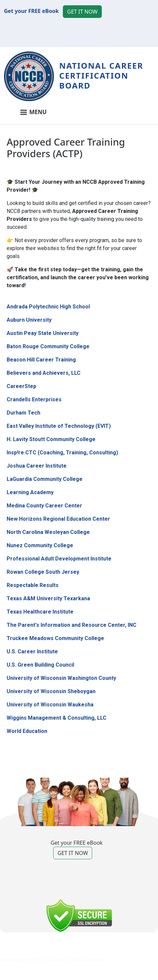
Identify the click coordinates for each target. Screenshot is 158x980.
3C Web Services (83, 960)
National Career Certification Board (101, 75)
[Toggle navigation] (79, 115)
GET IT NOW (82, 12)
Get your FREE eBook (31, 11)
